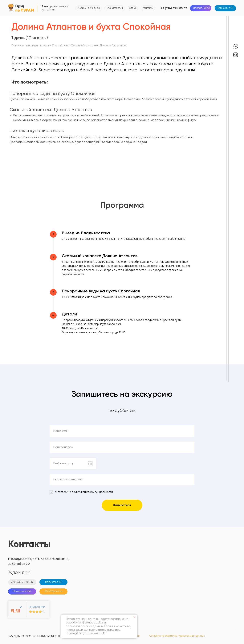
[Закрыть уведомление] (134, 617)
